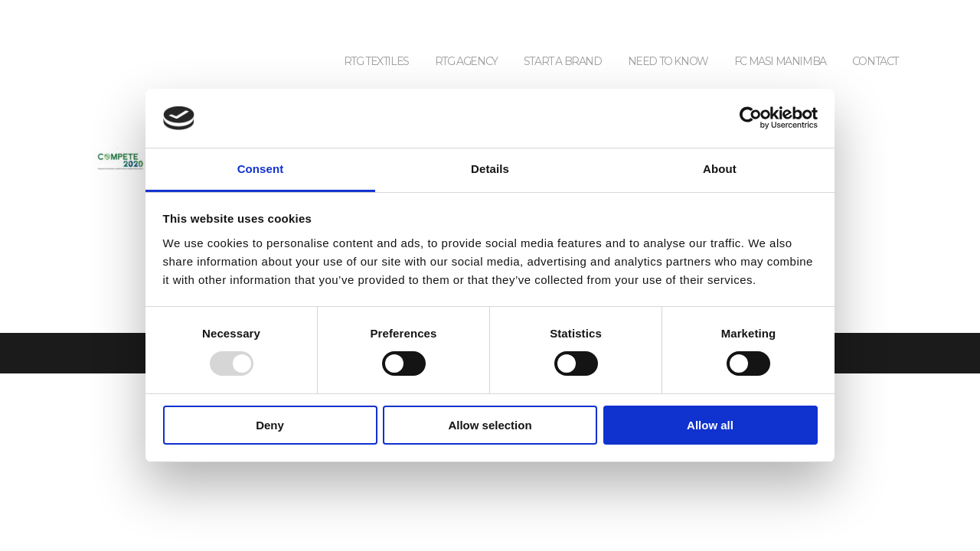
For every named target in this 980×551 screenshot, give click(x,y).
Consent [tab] (261, 169)
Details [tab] (490, 169)
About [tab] (720, 169)
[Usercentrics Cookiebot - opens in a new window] (751, 118)
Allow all (710, 425)
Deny (270, 425)
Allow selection (490, 425)
